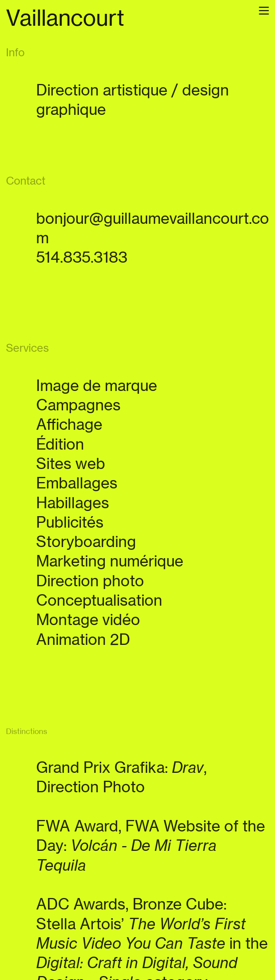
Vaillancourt (65, 18)
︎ (264, 11)
